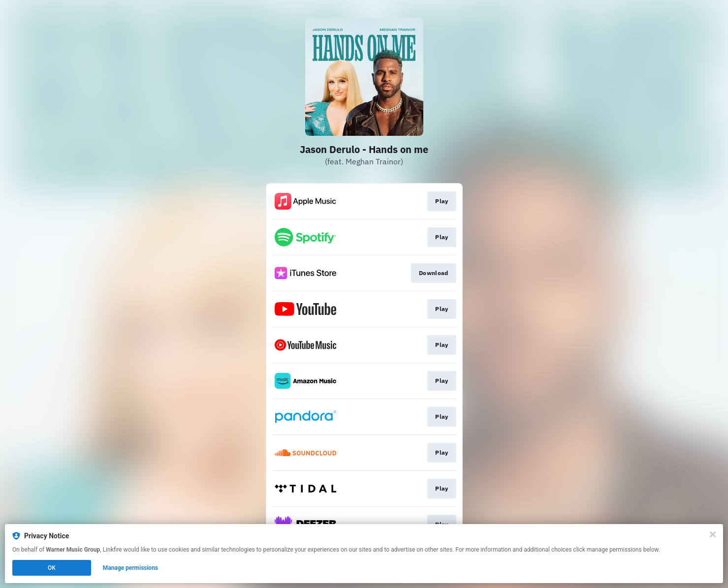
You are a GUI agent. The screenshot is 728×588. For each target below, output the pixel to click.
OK (52, 568)
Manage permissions (131, 568)
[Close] (713, 534)
